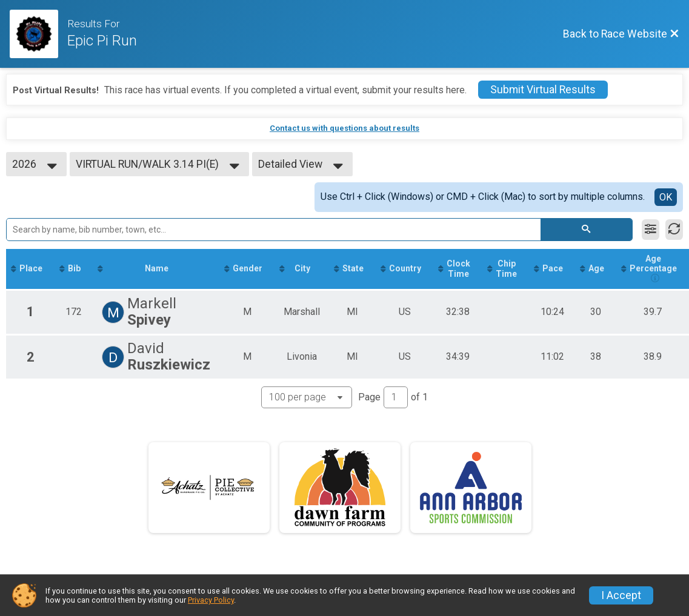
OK (666, 197)
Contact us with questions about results (344, 128)
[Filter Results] (651, 230)
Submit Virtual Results (543, 90)
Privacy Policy (211, 600)
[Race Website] (38, 34)
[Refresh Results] (674, 230)
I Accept (621, 595)
